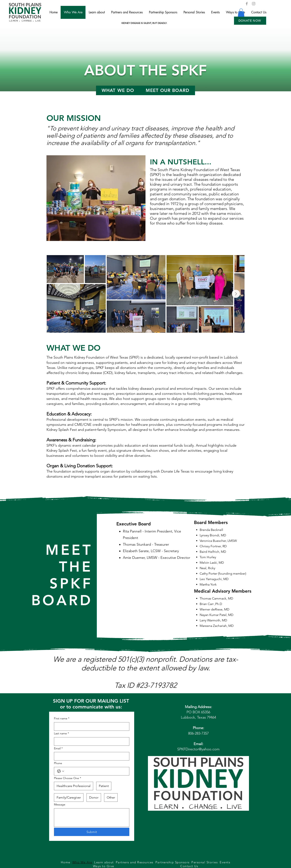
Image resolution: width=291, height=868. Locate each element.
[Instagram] (254, 4)
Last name (61, 734)
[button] (250, 21)
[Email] (90, 756)
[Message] (92, 818)
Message (60, 804)
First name (62, 719)
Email (58, 749)
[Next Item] (236, 294)
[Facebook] (247, 4)
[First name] (90, 726)
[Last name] (90, 741)
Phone (58, 763)
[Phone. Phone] (96, 771)
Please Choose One (67, 778)
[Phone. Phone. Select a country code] (61, 771)
